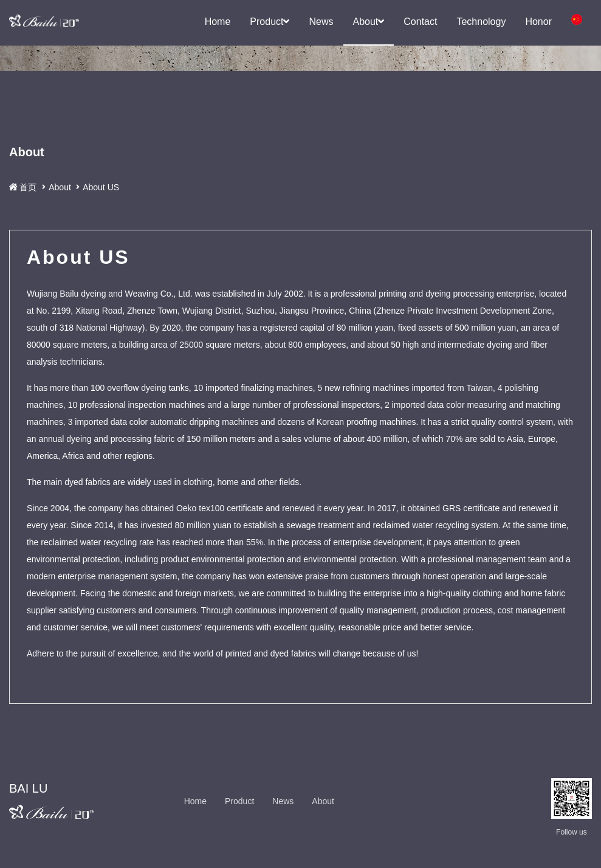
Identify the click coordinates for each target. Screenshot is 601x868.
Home (218, 22)
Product (270, 22)
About (369, 22)
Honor (538, 22)
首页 (29, 194)
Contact (420, 22)
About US (101, 195)
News (321, 22)
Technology (481, 22)
